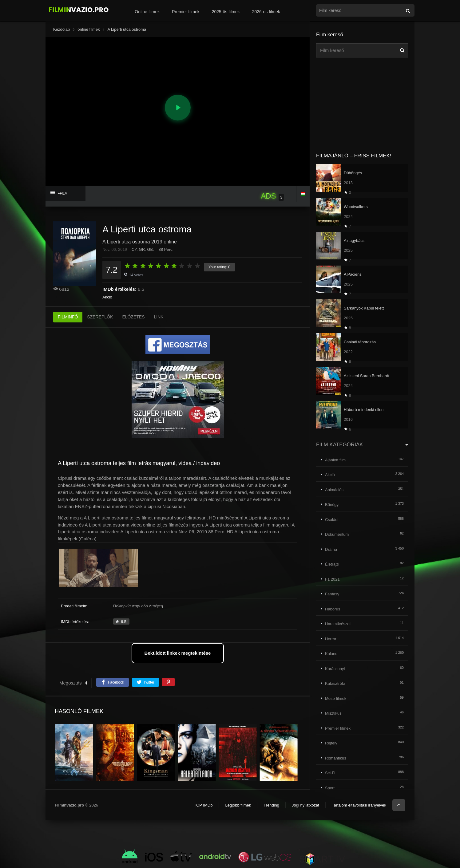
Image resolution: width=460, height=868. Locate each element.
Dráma (331, 549)
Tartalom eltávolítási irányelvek (359, 805)
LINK (159, 317)
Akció (107, 297)
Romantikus (336, 758)
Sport (330, 788)
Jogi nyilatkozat (305, 805)
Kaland (331, 654)
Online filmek (147, 12)
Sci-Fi (330, 773)
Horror (331, 639)
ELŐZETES (133, 317)
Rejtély (331, 743)
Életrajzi (332, 564)
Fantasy (332, 594)
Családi (332, 520)
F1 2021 (332, 579)
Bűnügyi (332, 505)
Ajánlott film (335, 460)
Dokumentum (337, 534)
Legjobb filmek (238, 805)
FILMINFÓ (68, 317)
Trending (271, 805)
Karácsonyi (335, 669)
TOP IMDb (203, 805)
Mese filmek (336, 698)
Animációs (334, 490)
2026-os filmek (266, 12)
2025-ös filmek (226, 12)
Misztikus (333, 713)
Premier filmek (186, 12)
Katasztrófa (335, 683)
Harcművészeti (338, 624)
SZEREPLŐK (100, 317)
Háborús (333, 609)
